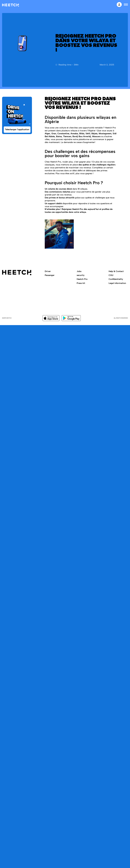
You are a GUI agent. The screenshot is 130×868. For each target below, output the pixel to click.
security (81, 275)
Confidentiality (116, 279)
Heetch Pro (82, 279)
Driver (48, 271)
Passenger (50, 275)
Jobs (79, 271)
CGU (111, 275)
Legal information (117, 283)
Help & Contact (116, 271)
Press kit (81, 283)
